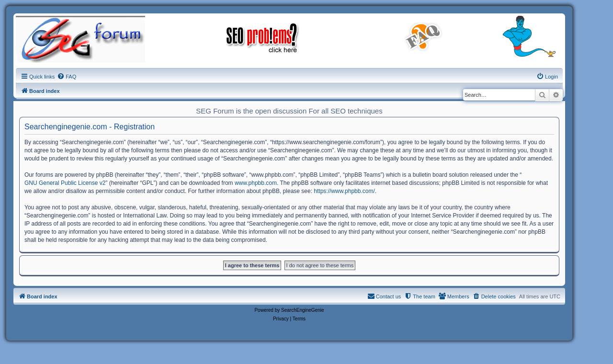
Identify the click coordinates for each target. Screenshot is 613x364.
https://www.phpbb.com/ (344, 191)
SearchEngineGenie (303, 310)
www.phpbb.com (256, 183)
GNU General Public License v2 (65, 183)
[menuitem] (67, 77)
